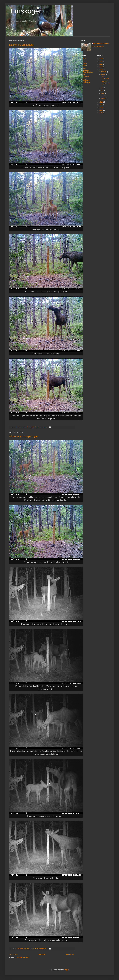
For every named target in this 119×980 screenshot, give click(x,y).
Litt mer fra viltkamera (21, 45)
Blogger (66, 970)
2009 (101, 110)
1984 (85, 59)
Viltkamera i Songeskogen (24, 436)
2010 (101, 107)
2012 (101, 102)
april (103, 93)
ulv (84, 74)
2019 (101, 59)
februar (103, 99)
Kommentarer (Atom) (23, 957)
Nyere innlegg (14, 954)
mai (102, 91)
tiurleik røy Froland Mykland (88, 71)
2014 (101, 67)
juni (102, 88)
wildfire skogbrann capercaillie (86, 81)
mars (103, 96)
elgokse (85, 61)
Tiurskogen (26, 11)
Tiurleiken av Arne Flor (101, 44)
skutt (84, 68)
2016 (101, 64)
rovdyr (85, 66)
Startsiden (42, 954)
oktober (103, 72)
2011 (101, 105)
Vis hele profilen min (98, 47)
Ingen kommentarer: (41, 427)
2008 (101, 113)
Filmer (85, 63)
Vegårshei (86, 77)
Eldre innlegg (70, 954)
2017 (101, 61)
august (103, 74)
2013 (101, 70)
